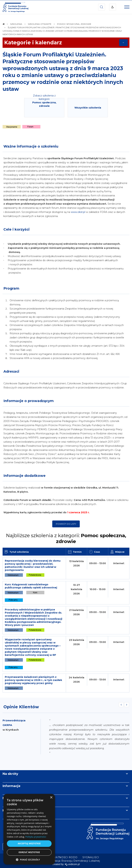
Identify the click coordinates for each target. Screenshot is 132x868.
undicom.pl (72, 864)
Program (11, 288)
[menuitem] (55, 857)
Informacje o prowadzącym (29, 401)
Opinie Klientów (21, 707)
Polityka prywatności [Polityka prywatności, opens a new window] (36, 837)
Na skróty (10, 774)
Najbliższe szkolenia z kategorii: (66, 538)
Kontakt (9, 810)
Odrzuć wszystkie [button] (29, 852)
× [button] (51, 798)
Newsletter (12, 798)
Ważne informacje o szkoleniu (31, 146)
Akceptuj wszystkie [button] (29, 843)
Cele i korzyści (16, 229)
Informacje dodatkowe (24, 476)
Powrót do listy (66, 524)
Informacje (12, 786)
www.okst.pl (78, 212)
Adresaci (11, 371)
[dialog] (29, 829)
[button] (29, 859)
